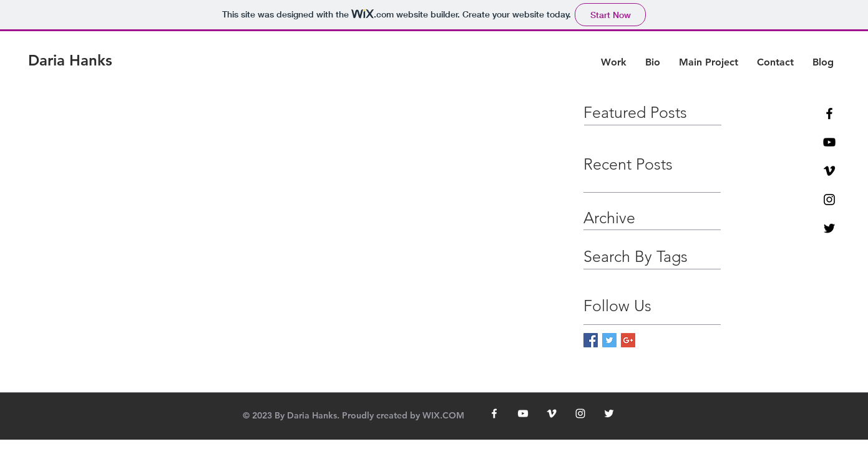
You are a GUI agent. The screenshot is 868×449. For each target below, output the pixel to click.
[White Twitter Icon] (609, 413)
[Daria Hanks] (70, 60)
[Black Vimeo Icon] (829, 171)
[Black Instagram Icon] (829, 200)
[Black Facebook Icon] (829, 113)
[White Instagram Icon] (580, 413)
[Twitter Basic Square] (609, 340)
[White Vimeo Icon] (552, 413)
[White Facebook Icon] (494, 413)
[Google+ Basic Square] (628, 340)
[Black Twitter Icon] (829, 228)
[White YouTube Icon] (523, 413)
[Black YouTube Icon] (829, 142)
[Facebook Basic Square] (591, 340)
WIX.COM (443, 415)
